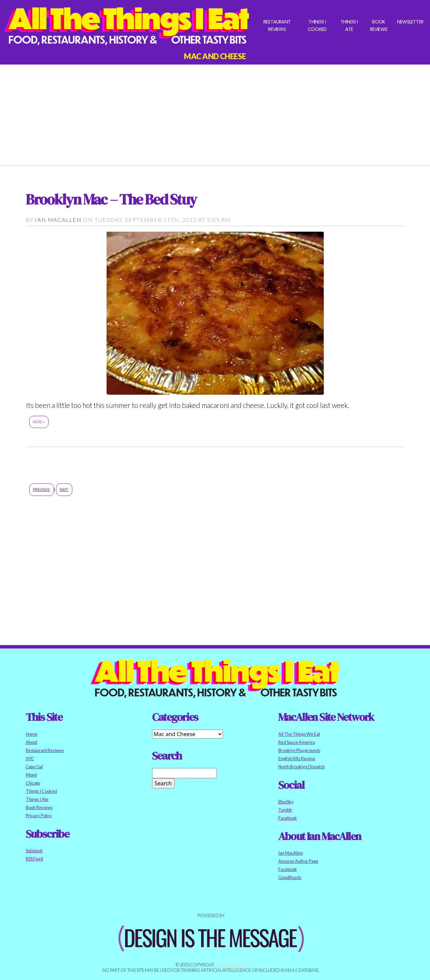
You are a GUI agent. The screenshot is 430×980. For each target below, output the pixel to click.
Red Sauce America (297, 742)
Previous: (42, 490)
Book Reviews (379, 25)
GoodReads (290, 877)
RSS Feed (34, 859)
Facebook (288, 818)
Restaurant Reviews (277, 25)
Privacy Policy (39, 816)
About (32, 742)
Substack (34, 851)
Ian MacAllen (58, 220)
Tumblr (285, 810)
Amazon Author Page (298, 861)
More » (39, 422)
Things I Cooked (317, 25)
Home (32, 734)
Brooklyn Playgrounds (299, 750)
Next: (64, 490)
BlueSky (286, 802)
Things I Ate (349, 25)
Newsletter (410, 22)
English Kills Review (297, 759)
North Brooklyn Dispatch (302, 767)
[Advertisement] (215, 112)
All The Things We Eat (299, 734)
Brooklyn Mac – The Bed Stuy (111, 199)
